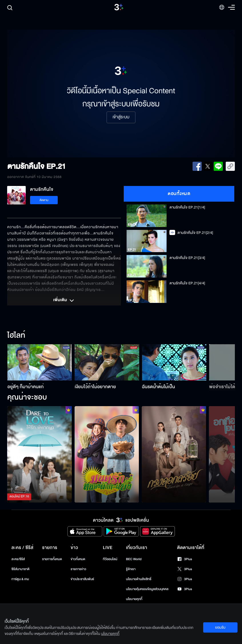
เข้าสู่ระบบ (121, 117)
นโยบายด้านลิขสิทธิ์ (139, 579)
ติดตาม (44, 200)
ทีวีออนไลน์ (110, 559)
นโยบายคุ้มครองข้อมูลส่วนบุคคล (147, 589)
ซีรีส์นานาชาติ (20, 569)
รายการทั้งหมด (52, 559)
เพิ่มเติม (64, 301)
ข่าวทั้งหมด (78, 559)
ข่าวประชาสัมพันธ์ (82, 579)
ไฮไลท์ (16, 336)
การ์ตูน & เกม (20, 579)
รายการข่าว (78, 569)
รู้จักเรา (131, 569)
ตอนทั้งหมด (179, 194)
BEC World (134, 559)
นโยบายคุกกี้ (134, 599)
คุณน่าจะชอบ (27, 398)
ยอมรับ (220, 627)
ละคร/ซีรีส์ (18, 559)
